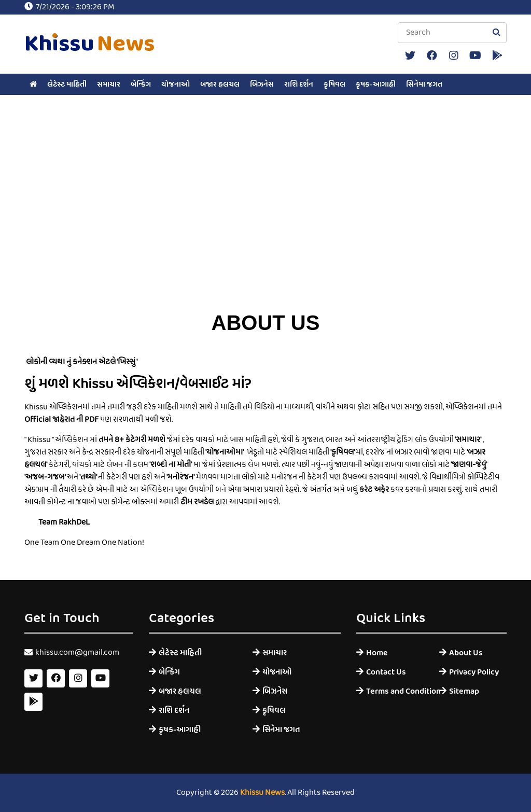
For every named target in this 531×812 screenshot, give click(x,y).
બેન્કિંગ (141, 85)
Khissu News (262, 793)
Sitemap (464, 691)
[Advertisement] (265, 217)
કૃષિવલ (334, 85)
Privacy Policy (474, 672)
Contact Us (386, 672)
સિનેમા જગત (424, 85)
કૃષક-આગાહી (376, 85)
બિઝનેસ (262, 85)
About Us (466, 653)
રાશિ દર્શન (299, 85)
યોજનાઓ (176, 85)
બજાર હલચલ (220, 85)
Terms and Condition (395, 691)
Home (377, 653)
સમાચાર (109, 85)
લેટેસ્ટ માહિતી (67, 85)
